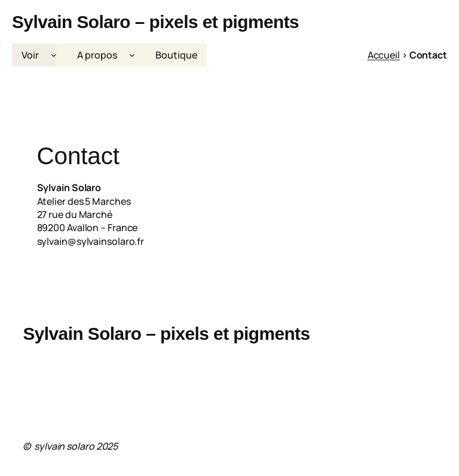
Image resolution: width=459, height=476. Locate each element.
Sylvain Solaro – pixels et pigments (155, 22)
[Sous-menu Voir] (54, 55)
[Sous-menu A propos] (132, 55)
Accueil (384, 55)
